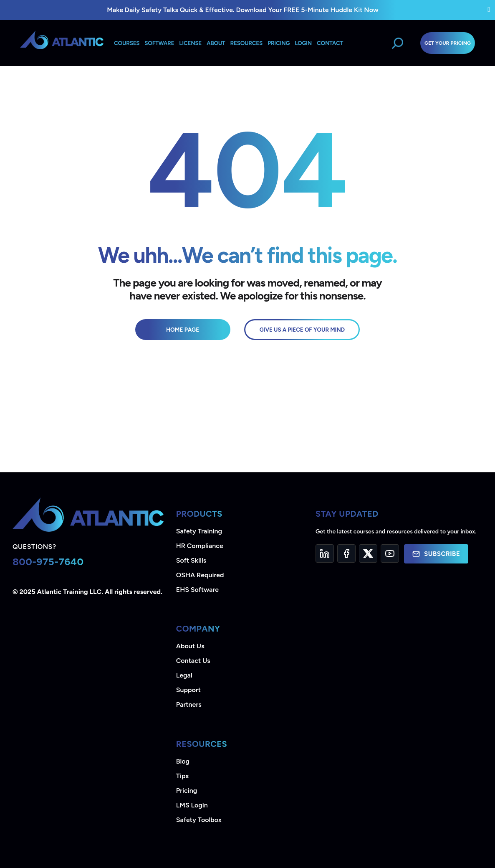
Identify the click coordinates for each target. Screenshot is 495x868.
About (216, 43)
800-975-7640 (48, 562)
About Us (190, 646)
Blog (183, 761)
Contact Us (193, 661)
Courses (127, 43)
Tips (182, 776)
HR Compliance (200, 546)
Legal (184, 675)
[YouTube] (390, 553)
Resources (246, 43)
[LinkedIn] (325, 553)
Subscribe (436, 554)
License (190, 43)
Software (159, 43)
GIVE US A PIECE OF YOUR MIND (302, 330)
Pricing (187, 791)
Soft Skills (191, 560)
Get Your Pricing (448, 43)
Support (188, 690)
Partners (189, 704)
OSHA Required (200, 575)
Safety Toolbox (199, 820)
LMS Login (192, 805)
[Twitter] (368, 553)
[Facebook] (346, 553)
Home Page (183, 330)
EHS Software (197, 590)
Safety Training (199, 531)
